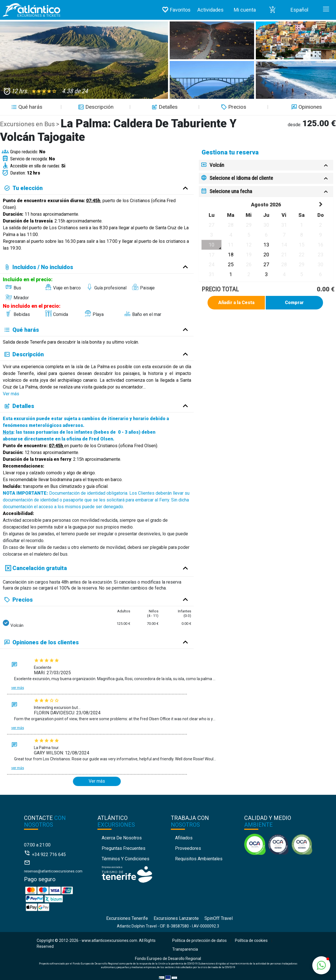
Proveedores (188, 848)
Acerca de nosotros (122, 838)
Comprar (294, 303)
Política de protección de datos (199, 940)
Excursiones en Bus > (30, 124)
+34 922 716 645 (49, 855)
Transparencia (185, 949)
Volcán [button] (217, 165)
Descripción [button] (95, 107)
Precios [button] (233, 107)
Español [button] (299, 10)
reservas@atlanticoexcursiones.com (53, 871)
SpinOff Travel (219, 918)
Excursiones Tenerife (127, 918)
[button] (272, 10)
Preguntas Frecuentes (124, 848)
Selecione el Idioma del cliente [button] (241, 178)
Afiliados (184, 838)
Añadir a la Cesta (236, 303)
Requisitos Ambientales (199, 859)
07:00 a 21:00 (37, 845)
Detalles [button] (164, 107)
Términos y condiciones (126, 859)
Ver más (11, 394)
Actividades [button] (210, 10)
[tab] (266, 165)
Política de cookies (251, 940)
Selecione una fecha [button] (231, 191)
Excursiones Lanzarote (176, 918)
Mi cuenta (245, 10)
